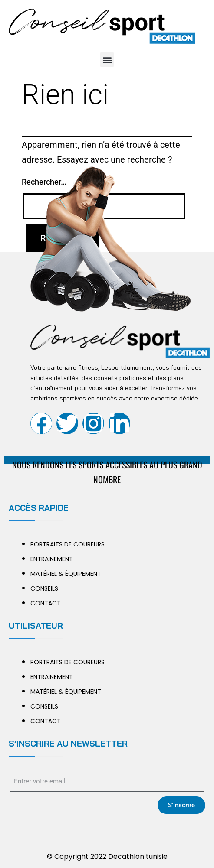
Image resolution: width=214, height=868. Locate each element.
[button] (107, 60)
